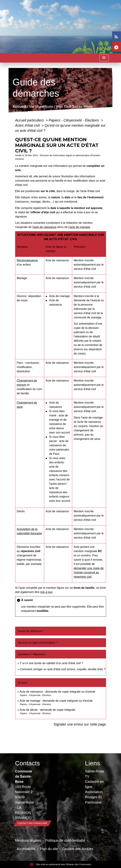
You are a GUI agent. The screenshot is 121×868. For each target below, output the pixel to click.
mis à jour (46, 592)
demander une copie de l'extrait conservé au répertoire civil (89, 572)
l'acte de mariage (79, 227)
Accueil (19, 107)
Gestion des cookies (78, 849)
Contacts (26, 763)
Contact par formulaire (33, 823)
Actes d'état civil (28, 125)
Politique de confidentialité (65, 840)
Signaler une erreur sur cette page (80, 724)
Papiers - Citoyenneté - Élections (74, 120)
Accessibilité (26, 849)
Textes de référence (30, 631)
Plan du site (49, 849)
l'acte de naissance (44, 227)
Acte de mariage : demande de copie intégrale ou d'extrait (56, 701)
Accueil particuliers (30, 120)
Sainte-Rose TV (95, 774)
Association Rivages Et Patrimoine (94, 797)
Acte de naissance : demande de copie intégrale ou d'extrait (57, 692)
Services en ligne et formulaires (37, 643)
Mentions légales (28, 840)
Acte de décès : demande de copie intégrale (47, 710)
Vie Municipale (41, 107)
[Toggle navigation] (104, 58)
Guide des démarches (59, 112)
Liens (92, 763)
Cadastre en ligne (94, 784)
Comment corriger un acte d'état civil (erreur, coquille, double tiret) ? (63, 669)
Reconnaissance (27, 260)
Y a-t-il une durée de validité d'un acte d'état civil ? (51, 663)
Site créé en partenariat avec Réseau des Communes (60, 864)
